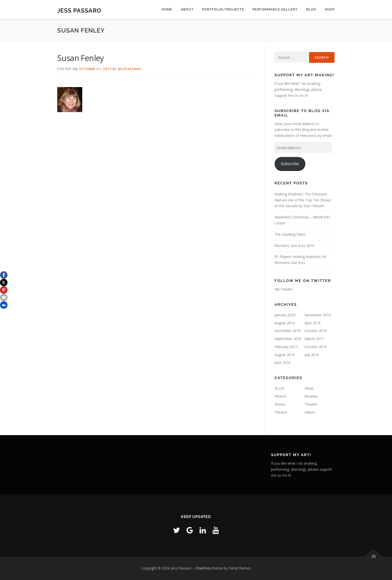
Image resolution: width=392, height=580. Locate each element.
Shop (330, 9)
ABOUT (187, 9)
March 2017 (314, 339)
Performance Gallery (275, 9)
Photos (280, 396)
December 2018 (287, 331)
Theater (311, 404)
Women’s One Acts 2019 (294, 246)
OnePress (203, 568)
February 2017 (286, 347)
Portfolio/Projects (223, 9)
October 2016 (316, 347)
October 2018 (316, 331)
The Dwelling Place (290, 234)
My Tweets (283, 289)
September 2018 (288, 339)
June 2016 (282, 362)
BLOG (311, 9)
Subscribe (290, 164)
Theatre (281, 412)
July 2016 (312, 355)
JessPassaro (130, 69)
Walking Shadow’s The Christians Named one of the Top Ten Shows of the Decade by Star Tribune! (303, 200)
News (309, 388)
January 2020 (285, 315)
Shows (280, 404)
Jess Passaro (79, 10)
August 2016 (285, 355)
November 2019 (318, 315)
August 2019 (285, 323)
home (167, 9)
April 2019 (312, 323)
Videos (310, 412)
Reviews (311, 396)
